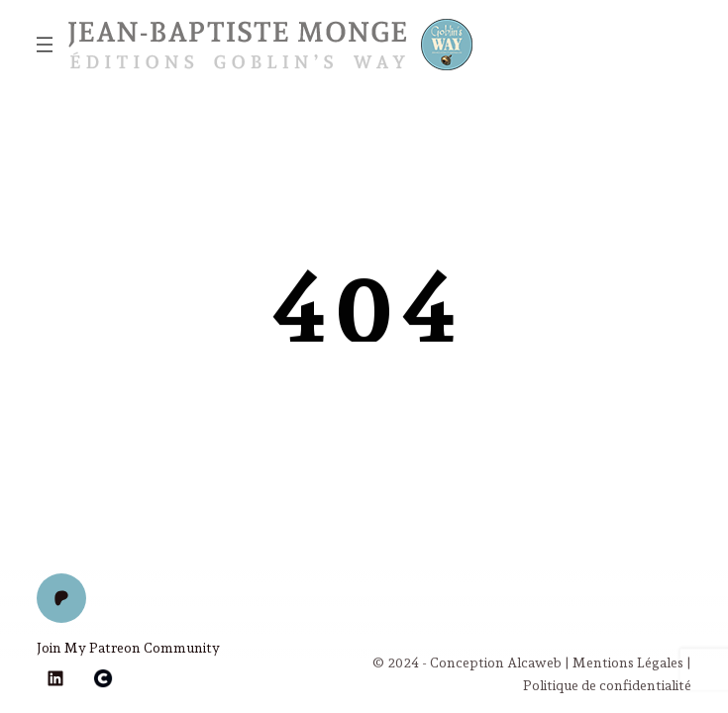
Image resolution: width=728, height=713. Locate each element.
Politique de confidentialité (607, 685)
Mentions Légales (628, 662)
